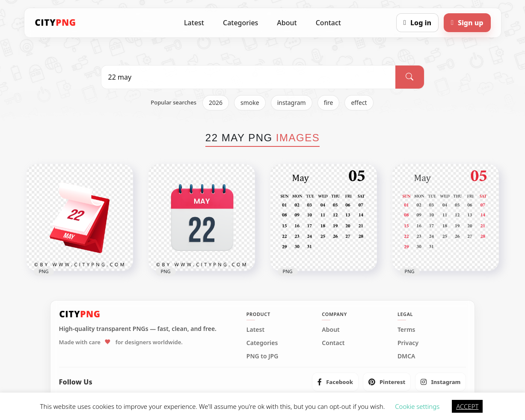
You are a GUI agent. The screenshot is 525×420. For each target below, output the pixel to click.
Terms (406, 330)
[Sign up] (467, 23)
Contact (328, 23)
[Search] (409, 77)
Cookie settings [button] (417, 406)
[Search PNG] (249, 77)
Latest (194, 23)
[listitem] (335, 382)
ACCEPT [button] (467, 406)
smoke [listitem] (250, 103)
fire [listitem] (329, 103)
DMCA (406, 356)
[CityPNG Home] (56, 23)
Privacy (408, 343)
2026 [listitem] (216, 103)
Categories (240, 23)
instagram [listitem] (292, 103)
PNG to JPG (262, 356)
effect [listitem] (359, 103)
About (287, 23)
